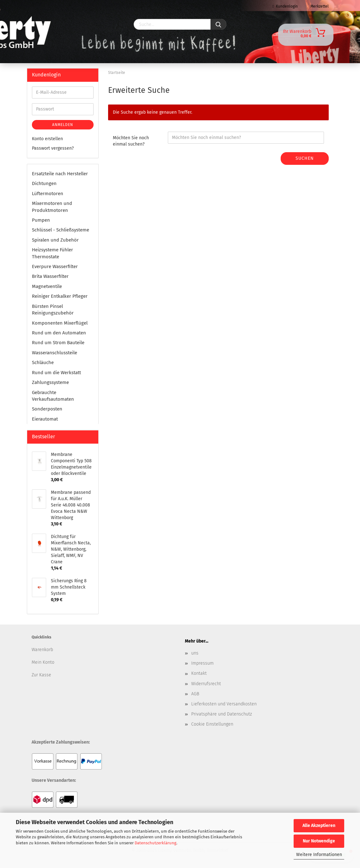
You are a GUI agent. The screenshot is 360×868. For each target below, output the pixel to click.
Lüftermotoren (48, 194)
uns (195, 653)
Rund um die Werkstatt (56, 373)
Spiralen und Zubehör (55, 240)
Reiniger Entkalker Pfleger (60, 296)
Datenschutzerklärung (156, 843)
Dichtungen (44, 183)
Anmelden (63, 125)
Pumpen (41, 220)
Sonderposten (47, 409)
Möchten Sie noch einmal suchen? (131, 141)
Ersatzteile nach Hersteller (60, 174)
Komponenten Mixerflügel (60, 323)
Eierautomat (45, 419)
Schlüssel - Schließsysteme (61, 230)
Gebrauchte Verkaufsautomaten (53, 396)
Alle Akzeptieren (319, 826)
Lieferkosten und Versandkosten (224, 704)
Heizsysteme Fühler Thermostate (52, 253)
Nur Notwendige (319, 841)
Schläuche (43, 362)
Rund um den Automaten (59, 333)
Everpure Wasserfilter (55, 266)
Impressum (202, 663)
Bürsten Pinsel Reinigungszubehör (53, 310)
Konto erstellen (47, 139)
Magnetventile (47, 286)
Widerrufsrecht (206, 684)
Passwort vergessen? (53, 148)
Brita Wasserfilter (50, 276)
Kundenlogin (285, 6)
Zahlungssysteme (50, 382)
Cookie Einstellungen (212, 724)
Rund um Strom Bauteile (58, 343)
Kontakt (199, 673)
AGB (195, 694)
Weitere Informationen (319, 855)
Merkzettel (318, 6)
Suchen (305, 158)
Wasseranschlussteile (55, 353)
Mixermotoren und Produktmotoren (52, 207)
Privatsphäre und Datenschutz (222, 714)
